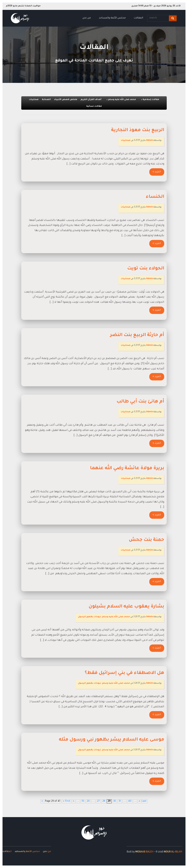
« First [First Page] (67, 801)
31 (120, 801)
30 (115, 801)
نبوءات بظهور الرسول (89, 617)
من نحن (87, 18)
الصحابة (46, 100)
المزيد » (157, 172)
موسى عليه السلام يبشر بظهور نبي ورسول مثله (112, 740)
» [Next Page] (139, 801)
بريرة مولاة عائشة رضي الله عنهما (127, 468)
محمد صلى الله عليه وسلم (121, 100)
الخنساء (155, 197)
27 (98, 801)
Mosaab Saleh (144, 852)
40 (130, 801)
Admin (150, 140)
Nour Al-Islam (173, 852)
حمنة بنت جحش (147, 540)
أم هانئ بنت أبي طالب (140, 402)
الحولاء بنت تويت (146, 269)
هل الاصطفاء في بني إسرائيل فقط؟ (124, 673)
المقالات (138, 18)
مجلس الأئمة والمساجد (112, 18)
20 (88, 801)
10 (83, 801)
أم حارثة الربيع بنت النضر (137, 335)
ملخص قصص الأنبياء (66, 100)
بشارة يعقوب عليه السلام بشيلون (126, 607)
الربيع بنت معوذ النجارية (138, 130)
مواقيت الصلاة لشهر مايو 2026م (23, 6)
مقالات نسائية (94, 106)
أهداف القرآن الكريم (91, 100)
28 (104, 801)
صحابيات (34, 100)
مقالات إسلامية (150, 100)
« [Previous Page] (74, 801)
